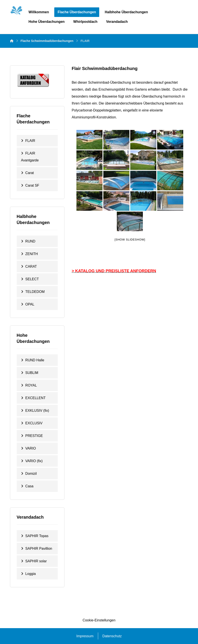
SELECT (32, 279)
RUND (30, 241)
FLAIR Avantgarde (30, 157)
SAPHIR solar (36, 561)
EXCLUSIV (34, 423)
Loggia (31, 574)
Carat (30, 173)
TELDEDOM (35, 292)
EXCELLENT (35, 398)
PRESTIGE (34, 436)
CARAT (31, 266)
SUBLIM (32, 373)
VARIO (31, 448)
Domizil (31, 474)
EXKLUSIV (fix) (37, 411)
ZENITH (32, 254)
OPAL (30, 304)
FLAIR (30, 141)
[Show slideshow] (130, 240)
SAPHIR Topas (37, 536)
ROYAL (31, 385)
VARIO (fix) (34, 461)
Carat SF (32, 185)
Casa (29, 486)
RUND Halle (35, 360)
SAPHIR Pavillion (39, 549)
